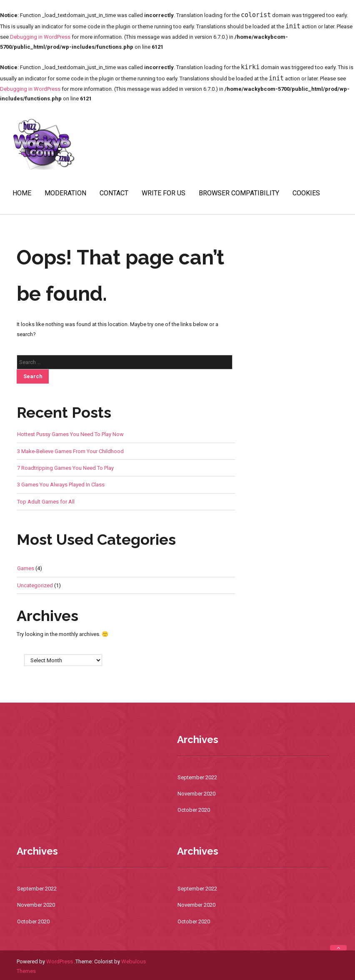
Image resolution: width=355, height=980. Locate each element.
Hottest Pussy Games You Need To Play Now (70, 434)
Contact (114, 193)
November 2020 (196, 794)
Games (26, 568)
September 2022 (197, 777)
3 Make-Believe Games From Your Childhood (70, 451)
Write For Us (164, 193)
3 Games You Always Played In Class (61, 485)
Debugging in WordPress (40, 37)
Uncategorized (35, 585)
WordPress (60, 961)
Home (22, 193)
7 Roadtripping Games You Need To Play (65, 468)
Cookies (306, 193)
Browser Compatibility (239, 193)
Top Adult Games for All (46, 502)
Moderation (65, 193)
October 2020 (194, 810)
